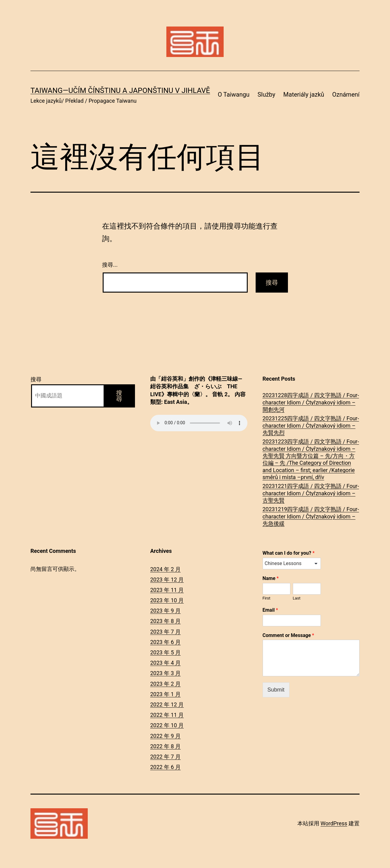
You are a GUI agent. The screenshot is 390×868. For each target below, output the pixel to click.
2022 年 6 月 (165, 767)
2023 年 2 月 (165, 684)
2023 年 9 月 (165, 611)
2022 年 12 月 (167, 704)
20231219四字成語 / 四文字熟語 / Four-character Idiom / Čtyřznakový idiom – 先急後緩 (311, 516)
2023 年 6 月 (165, 642)
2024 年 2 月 (165, 569)
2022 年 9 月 (165, 736)
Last (297, 598)
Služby (266, 94)
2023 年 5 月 (165, 652)
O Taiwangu (234, 94)
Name (271, 578)
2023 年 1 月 (165, 694)
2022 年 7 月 (165, 757)
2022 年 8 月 (165, 746)
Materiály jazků (304, 94)
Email (270, 610)
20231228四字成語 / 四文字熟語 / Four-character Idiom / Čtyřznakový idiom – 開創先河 (311, 402)
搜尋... (110, 265)
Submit (276, 690)
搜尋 (36, 379)
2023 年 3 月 (165, 673)
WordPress (334, 823)
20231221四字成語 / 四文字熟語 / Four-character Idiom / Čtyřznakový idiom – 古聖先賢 (311, 493)
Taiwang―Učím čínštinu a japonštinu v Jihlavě (120, 91)
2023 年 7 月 (165, 632)
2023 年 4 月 (165, 663)
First (267, 598)
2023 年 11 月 (167, 590)
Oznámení (346, 94)
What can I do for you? (289, 553)
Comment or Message (288, 635)
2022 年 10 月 (167, 725)
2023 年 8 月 (165, 621)
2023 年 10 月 (167, 600)
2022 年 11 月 (167, 715)
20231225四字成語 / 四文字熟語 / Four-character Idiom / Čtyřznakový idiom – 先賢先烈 (311, 425)
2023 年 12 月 (167, 580)
